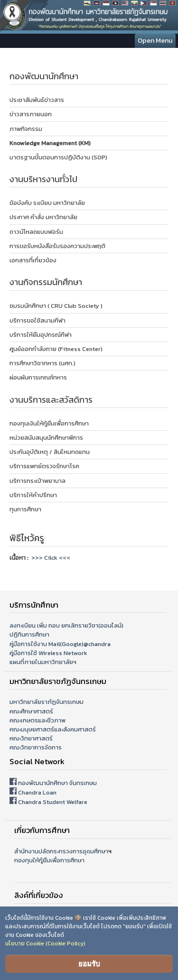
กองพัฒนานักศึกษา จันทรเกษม (57, 783)
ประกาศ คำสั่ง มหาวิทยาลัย (43, 217)
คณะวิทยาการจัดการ (36, 747)
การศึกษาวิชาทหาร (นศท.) (42, 363)
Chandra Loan (37, 792)
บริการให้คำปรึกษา (33, 495)
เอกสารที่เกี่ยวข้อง (33, 260)
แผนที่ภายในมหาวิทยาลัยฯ (43, 662)
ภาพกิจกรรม (26, 129)
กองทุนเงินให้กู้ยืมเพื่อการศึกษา (49, 423)
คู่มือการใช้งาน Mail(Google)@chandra (60, 644)
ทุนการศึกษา (25, 509)
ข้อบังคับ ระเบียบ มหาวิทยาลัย (47, 203)
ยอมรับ (89, 964)
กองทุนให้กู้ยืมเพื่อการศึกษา (49, 860)
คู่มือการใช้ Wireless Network (48, 653)
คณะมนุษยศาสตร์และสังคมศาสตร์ (53, 729)
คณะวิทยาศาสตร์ (31, 738)
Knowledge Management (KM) (50, 143)
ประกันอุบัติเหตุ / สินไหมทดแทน (50, 452)
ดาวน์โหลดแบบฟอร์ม (36, 232)
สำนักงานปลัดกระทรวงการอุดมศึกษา (61, 851)
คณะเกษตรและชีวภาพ (37, 720)
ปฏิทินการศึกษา (29, 634)
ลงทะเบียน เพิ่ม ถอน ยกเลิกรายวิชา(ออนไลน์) (66, 625)
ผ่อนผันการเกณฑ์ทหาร (38, 377)
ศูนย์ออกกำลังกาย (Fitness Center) (56, 349)
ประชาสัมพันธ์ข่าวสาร (37, 100)
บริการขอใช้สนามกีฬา (37, 320)
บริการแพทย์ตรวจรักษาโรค (44, 466)
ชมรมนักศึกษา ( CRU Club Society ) (56, 306)
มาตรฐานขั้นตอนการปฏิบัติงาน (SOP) (58, 157)
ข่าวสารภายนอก (31, 114)
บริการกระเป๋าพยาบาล (37, 481)
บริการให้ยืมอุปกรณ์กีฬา (41, 335)
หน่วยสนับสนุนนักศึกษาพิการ (46, 438)
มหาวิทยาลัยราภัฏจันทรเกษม (47, 702)
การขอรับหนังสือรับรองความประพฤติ (57, 246)
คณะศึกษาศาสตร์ (31, 711)
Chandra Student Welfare (53, 802)
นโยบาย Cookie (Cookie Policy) (45, 943)
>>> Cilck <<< (51, 558)
